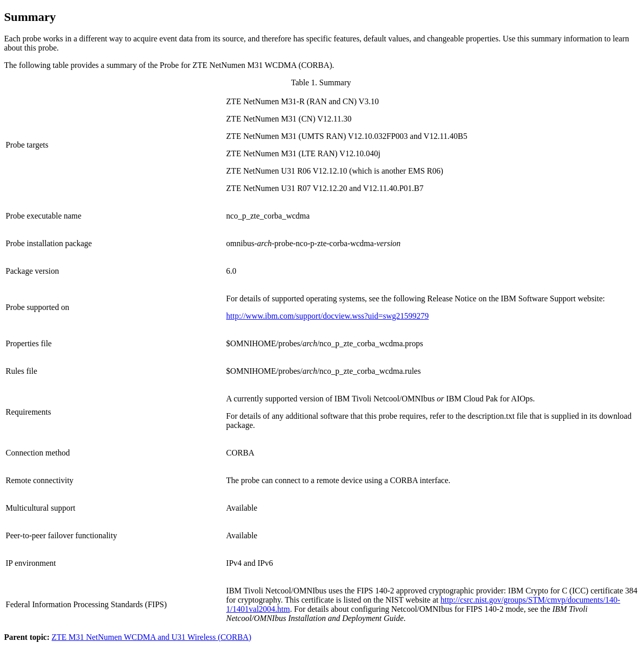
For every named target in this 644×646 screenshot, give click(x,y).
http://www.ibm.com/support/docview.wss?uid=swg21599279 (328, 316)
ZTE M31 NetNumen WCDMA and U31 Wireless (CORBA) (151, 637)
